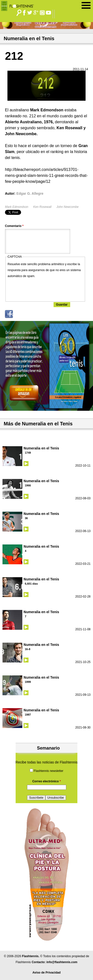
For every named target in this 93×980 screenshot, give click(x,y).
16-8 (28, 649)
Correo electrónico (46, 781)
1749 (28, 453)
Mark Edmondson (17, 207)
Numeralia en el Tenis (41, 448)
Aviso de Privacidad (47, 973)
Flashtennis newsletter (48, 771)
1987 (28, 715)
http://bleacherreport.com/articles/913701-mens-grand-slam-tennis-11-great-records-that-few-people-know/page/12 (46, 175)
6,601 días (31, 584)
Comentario (14, 226)
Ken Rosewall (42, 207)
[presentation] (45, 289)
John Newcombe (67, 207)
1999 (28, 682)
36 (26, 518)
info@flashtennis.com (62, 962)
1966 (28, 485)
